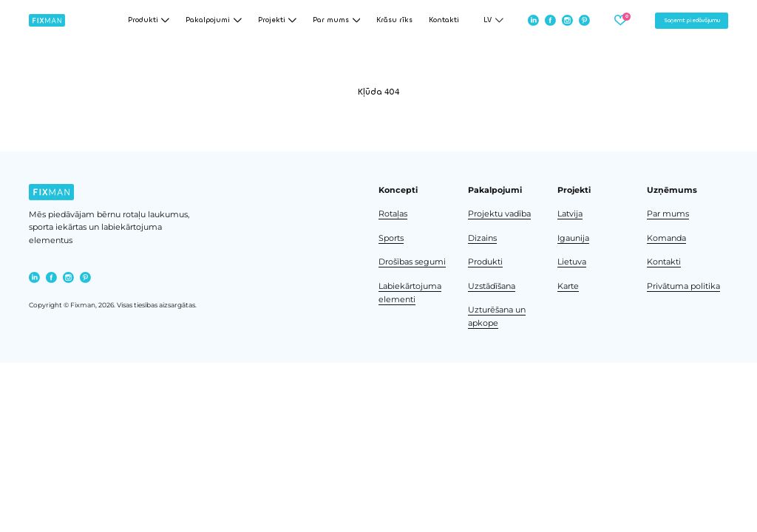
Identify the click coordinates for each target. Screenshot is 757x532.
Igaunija (573, 238)
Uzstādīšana (492, 286)
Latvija (570, 214)
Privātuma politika (683, 286)
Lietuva (572, 262)
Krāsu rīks (394, 20)
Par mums (668, 214)
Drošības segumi (412, 262)
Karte (568, 286)
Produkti (485, 262)
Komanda (666, 238)
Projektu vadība (499, 214)
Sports (391, 238)
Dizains (482, 238)
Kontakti (444, 20)
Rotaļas (393, 214)
